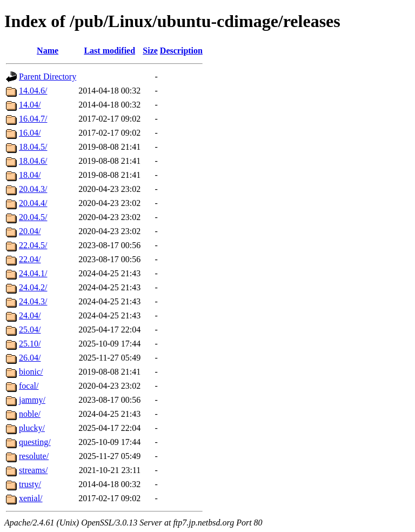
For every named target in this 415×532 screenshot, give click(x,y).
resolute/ (34, 456)
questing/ (35, 442)
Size (150, 51)
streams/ (33, 470)
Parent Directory (48, 77)
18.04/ (30, 175)
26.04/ (30, 358)
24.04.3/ (33, 301)
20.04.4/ (33, 203)
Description (181, 51)
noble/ (30, 414)
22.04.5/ (33, 245)
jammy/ (32, 400)
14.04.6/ (33, 91)
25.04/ (30, 330)
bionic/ (31, 372)
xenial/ (31, 498)
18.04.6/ (33, 161)
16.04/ (30, 133)
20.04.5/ (33, 217)
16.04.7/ (33, 119)
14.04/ (30, 105)
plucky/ (32, 428)
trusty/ (30, 484)
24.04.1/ (33, 273)
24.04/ (30, 315)
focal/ (29, 386)
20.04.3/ (33, 189)
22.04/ (30, 259)
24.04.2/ (33, 287)
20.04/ (30, 231)
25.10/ (30, 344)
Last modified (109, 51)
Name (48, 51)
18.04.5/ (33, 147)
